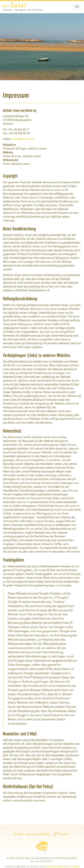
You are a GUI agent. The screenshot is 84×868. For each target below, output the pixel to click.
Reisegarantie (61, 834)
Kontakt (18, 834)
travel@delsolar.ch (23, 139)
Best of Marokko (55, 866)
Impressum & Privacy (38, 834)
